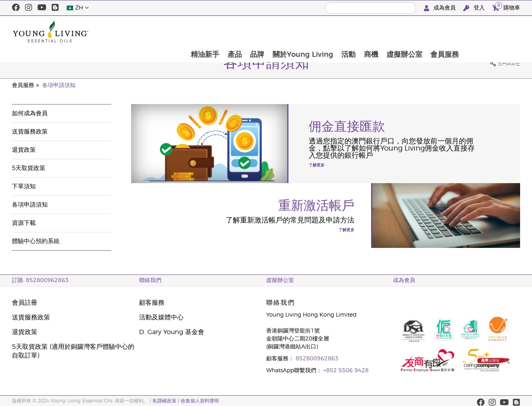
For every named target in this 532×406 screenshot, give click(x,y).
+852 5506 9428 (346, 371)
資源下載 (24, 223)
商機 (427, 31)
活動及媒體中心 (161, 317)
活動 (404, 31)
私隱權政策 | (166, 401)
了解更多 (317, 165)
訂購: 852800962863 (40, 280)
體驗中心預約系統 (36, 241)
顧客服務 (152, 303)
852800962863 (317, 359)
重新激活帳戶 (316, 206)
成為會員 (441, 8)
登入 (475, 8)
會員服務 (501, 31)
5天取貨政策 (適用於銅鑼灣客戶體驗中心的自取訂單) (73, 351)
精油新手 (258, 31)
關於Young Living (357, 31)
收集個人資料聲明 (200, 401)
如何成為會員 (30, 113)
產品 (288, 31)
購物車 (506, 7)
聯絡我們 (150, 280)
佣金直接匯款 (347, 127)
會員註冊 (25, 303)
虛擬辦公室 (460, 31)
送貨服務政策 (30, 132)
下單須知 (24, 187)
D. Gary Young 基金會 (172, 332)
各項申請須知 (59, 85)
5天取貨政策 (29, 168)
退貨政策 (24, 150)
